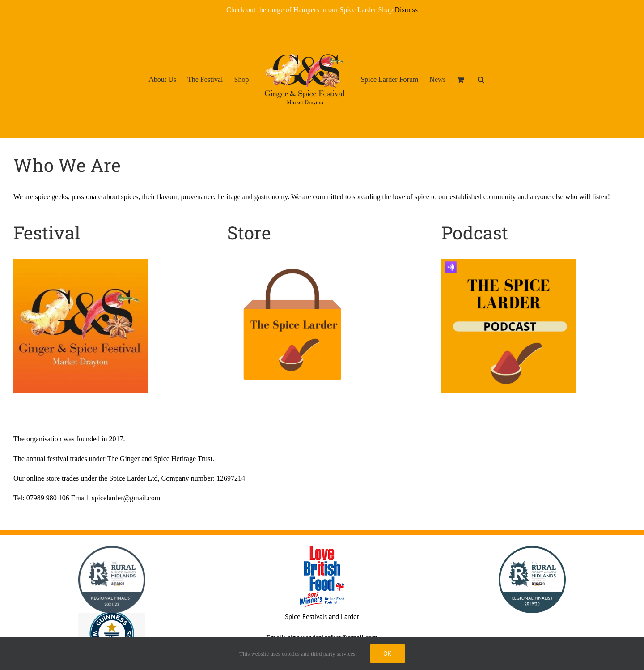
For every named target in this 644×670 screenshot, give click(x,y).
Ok (388, 653)
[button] (481, 79)
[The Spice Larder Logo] (294, 262)
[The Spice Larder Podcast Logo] (508, 262)
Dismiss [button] (406, 10)
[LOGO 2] (80, 262)
